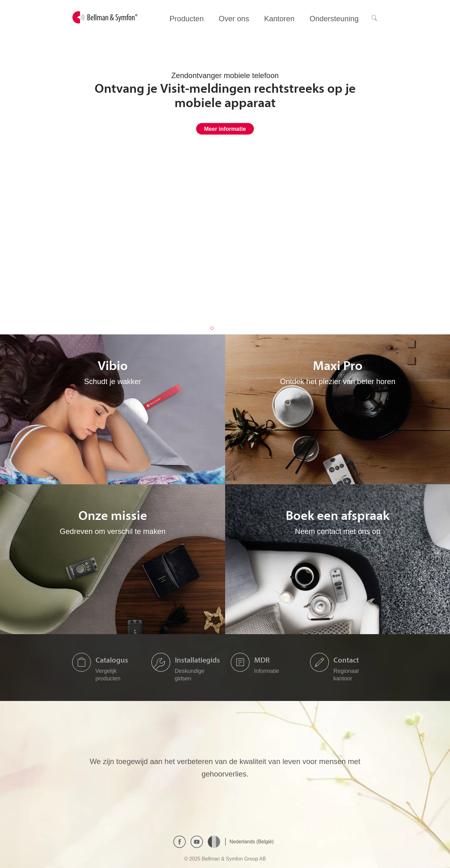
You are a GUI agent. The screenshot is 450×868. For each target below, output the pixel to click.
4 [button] (238, 328)
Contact (346, 660)
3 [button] (230, 328)
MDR (262, 660)
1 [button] (212, 328)
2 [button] (221, 328)
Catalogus (112, 660)
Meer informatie (225, 129)
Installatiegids (197, 660)
